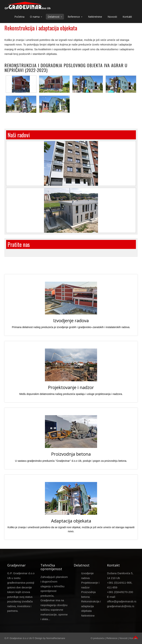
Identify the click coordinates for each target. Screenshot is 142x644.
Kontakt (127, 17)
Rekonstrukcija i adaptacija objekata (41, 29)
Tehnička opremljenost (51, 567)
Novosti (112, 17)
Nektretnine (95, 17)
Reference (112, 638)
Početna (19, 17)
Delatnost (82, 565)
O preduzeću (97, 638)
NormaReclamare (56, 638)
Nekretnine (88, 616)
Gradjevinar (16, 565)
